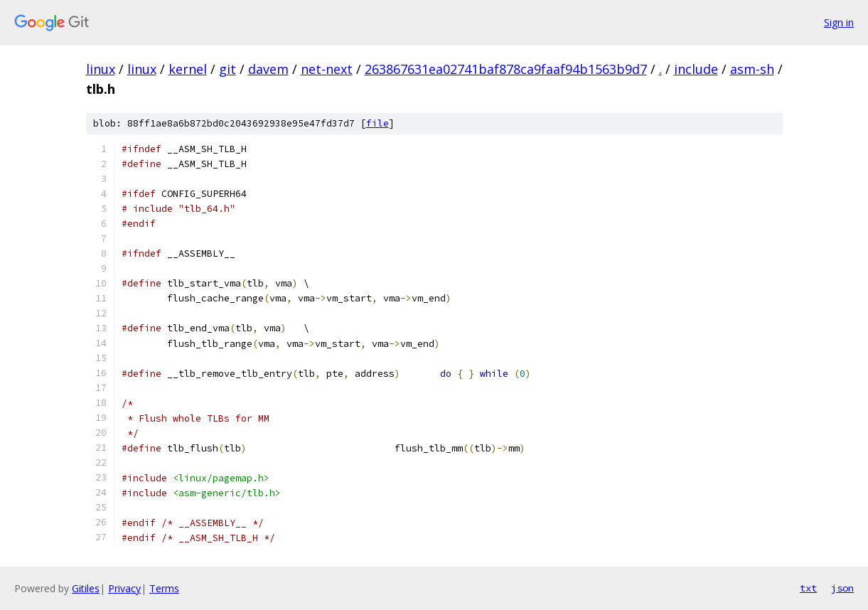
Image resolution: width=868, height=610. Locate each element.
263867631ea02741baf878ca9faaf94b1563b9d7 (506, 69)
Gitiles (86, 588)
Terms (164, 588)
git (227, 69)
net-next (327, 69)
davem (268, 69)
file (377, 123)
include (696, 69)
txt (808, 588)
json (842, 588)
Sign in (839, 22)
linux (101, 69)
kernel (188, 69)
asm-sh (752, 69)
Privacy (124, 588)
